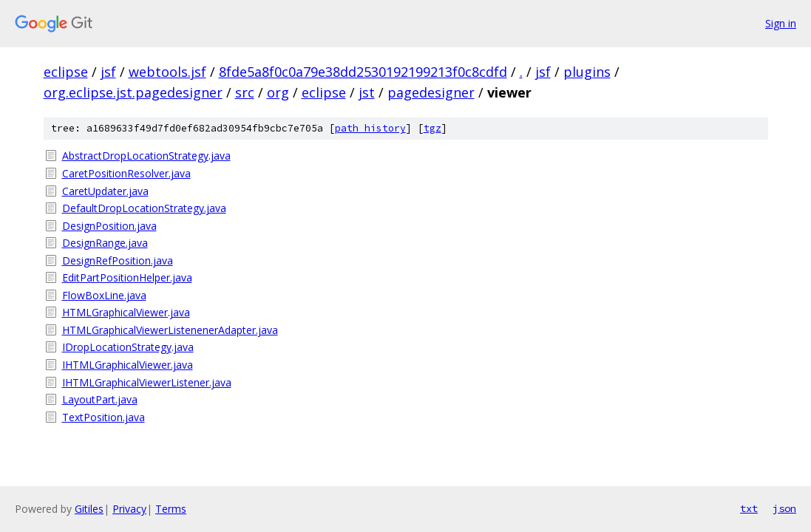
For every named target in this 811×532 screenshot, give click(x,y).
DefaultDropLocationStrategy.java (144, 208)
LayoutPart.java (100, 399)
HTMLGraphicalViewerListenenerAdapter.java (170, 330)
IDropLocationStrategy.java (128, 347)
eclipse (66, 72)
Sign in (781, 23)
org (278, 92)
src (245, 92)
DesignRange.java (105, 243)
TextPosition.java (104, 417)
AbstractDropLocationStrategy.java (146, 156)
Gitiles (89, 509)
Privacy (129, 509)
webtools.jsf (167, 72)
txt (749, 508)
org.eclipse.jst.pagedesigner (133, 92)
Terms (171, 509)
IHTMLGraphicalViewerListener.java (147, 382)
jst (367, 92)
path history (370, 128)
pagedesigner (431, 92)
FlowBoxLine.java (104, 295)
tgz (432, 128)
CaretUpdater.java (105, 191)
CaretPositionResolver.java (126, 173)
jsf (108, 72)
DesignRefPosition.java (118, 260)
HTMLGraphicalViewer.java (126, 312)
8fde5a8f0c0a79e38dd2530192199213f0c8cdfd (363, 72)
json (784, 508)
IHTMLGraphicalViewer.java (128, 365)
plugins (587, 72)
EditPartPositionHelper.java (127, 277)
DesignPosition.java (109, 226)
